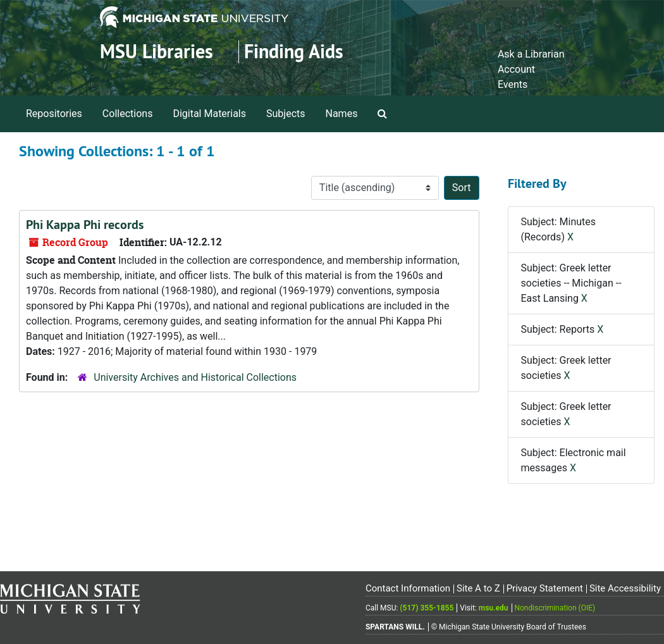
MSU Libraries (157, 52)
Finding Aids (294, 52)
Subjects (286, 114)
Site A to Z (478, 588)
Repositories (54, 114)
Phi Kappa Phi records (85, 225)
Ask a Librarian (531, 54)
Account (516, 69)
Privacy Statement (545, 588)
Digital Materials (209, 114)
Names (342, 114)
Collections (128, 114)
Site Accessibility (625, 588)
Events (513, 84)
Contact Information (408, 588)
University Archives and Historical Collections (195, 377)
